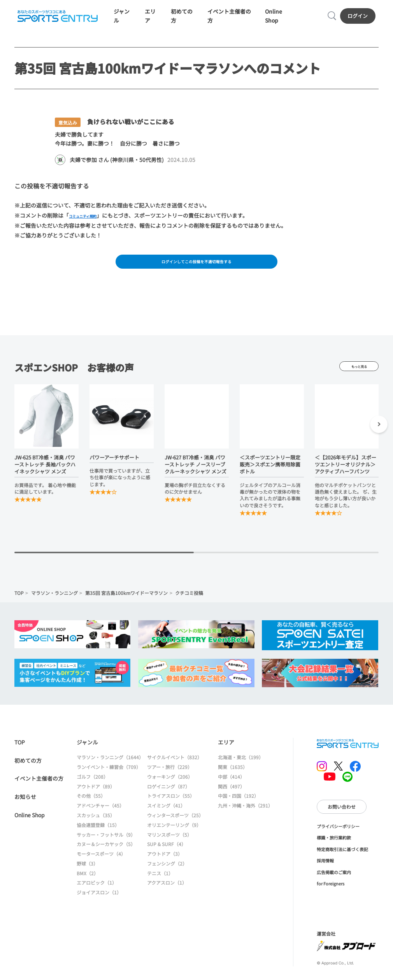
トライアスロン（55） (171, 805)
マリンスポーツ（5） (169, 844)
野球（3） (87, 873)
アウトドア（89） (96, 796)
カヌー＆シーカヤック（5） (106, 854)
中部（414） (231, 786)
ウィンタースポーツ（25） (175, 825)
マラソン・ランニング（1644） (110, 767)
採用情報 (325, 870)
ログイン (360, 18)
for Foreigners (331, 893)
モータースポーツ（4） (101, 863)
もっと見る (359, 376)
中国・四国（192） (238, 805)
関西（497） (231, 796)
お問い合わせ (342, 816)
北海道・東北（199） (241, 767)
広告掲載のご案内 (334, 881)
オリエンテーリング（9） (174, 835)
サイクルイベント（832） (175, 767)
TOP (19, 603)
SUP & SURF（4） (167, 854)
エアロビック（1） (97, 892)
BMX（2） (88, 882)
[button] (379, 435)
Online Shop (30, 825)
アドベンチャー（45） (100, 815)
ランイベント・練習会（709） (109, 777)
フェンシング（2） (167, 873)
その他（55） (91, 805)
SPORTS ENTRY (56, 18)
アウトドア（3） (165, 863)
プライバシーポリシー (338, 836)
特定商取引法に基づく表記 (342, 859)
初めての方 (28, 770)
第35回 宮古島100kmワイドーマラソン (126, 603)
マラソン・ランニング (54, 603)
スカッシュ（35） (96, 825)
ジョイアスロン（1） (99, 902)
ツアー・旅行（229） (170, 777)
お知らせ (25, 806)
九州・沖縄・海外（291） (245, 815)
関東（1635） (233, 777)
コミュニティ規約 (90, 221)
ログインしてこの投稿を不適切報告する (196, 269)
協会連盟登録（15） (98, 835)
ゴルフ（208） (92, 786)
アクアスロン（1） (167, 892)
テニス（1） (160, 882)
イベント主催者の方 (39, 788)
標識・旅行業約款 (334, 847)
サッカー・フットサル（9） (106, 844)
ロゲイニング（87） (168, 796)
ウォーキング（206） (170, 786)
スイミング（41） (166, 815)
